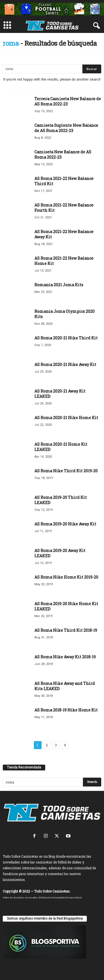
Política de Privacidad (52, 898)
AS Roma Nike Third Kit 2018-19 (66, 630)
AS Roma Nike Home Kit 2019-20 (66, 577)
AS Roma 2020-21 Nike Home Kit (66, 418)
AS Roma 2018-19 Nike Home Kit (66, 710)
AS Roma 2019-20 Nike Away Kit (65, 524)
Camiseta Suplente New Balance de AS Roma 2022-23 (66, 128)
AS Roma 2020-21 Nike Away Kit (65, 364)
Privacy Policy (73, 898)
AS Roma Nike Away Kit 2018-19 (65, 657)
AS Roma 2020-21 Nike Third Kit (66, 338)
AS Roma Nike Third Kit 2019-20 (66, 471)
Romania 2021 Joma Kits (59, 285)
